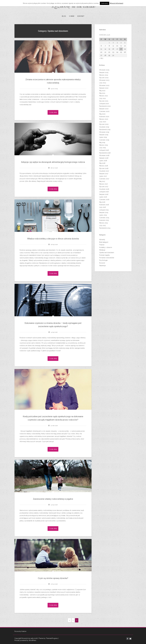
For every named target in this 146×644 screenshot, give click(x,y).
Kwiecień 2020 (104, 117)
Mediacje (102, 250)
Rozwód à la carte (73, 6)
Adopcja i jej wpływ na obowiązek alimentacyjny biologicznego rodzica (53, 162)
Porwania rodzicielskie (107, 258)
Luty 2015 (102, 225)
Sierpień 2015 (104, 213)
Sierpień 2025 (104, 72)
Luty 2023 (103, 83)
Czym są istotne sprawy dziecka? (53, 578)
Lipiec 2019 (103, 137)
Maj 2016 (102, 202)
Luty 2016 (103, 207)
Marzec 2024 (104, 75)
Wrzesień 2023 (104, 80)
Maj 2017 (102, 181)
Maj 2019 (102, 142)
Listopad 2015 (104, 210)
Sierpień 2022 (104, 88)
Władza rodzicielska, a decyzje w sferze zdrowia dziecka (53, 239)
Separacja (102, 266)
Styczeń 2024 (104, 78)
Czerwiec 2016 (104, 200)
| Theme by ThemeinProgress (48, 638)
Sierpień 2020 (104, 109)
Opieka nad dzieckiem (107, 253)
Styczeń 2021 (104, 101)
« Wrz (101, 58)
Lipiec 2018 (103, 161)
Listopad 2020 (104, 104)
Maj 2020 (102, 114)
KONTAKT (81, 16)
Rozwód (102, 263)
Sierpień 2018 (104, 158)
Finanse (102, 245)
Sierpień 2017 (104, 174)
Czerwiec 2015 (104, 218)
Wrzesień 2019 (104, 132)
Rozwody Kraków (20, 631)
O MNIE (72, 16)
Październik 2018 (105, 153)
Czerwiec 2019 (104, 140)
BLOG (64, 16)
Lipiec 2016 (103, 197)
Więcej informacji (116, 3)
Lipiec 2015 (103, 215)
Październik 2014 (105, 228)
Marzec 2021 (104, 96)
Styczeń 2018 (104, 168)
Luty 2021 (102, 98)
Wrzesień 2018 (104, 155)
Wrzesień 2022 (104, 85)
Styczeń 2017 (104, 187)
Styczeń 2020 (104, 124)
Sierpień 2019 (104, 135)
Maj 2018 (102, 163)
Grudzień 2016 (104, 189)
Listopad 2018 (104, 150)
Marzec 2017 (103, 184)
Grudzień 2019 (104, 127)
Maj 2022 (102, 91)
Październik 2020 (105, 106)
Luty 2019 (102, 148)
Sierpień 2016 (104, 194)
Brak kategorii (104, 242)
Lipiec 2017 (103, 176)
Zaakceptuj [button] (105, 3)
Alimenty (102, 240)
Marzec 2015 (103, 223)
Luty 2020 (103, 122)
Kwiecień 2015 (104, 220)
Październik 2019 (105, 130)
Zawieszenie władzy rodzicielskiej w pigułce (53, 499)
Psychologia (103, 260)
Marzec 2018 (104, 166)
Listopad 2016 (104, 192)
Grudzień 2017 (104, 171)
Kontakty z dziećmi (106, 247)
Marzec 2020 (104, 119)
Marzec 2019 (104, 145)
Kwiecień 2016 (104, 205)
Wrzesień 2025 (104, 70)
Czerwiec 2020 (104, 111)
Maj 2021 (102, 93)
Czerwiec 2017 (104, 179)
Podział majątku (104, 255)
